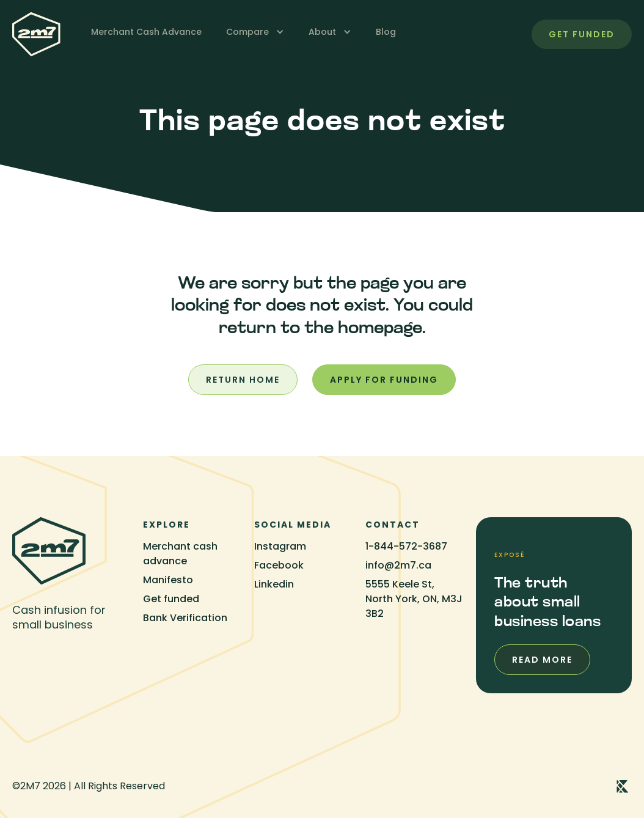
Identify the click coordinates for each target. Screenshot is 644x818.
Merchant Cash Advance (146, 32)
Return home (243, 380)
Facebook (279, 565)
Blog (386, 32)
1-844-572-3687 (406, 546)
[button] (255, 32)
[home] (36, 34)
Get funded (171, 599)
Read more (542, 660)
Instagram (280, 546)
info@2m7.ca (398, 565)
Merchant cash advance (180, 554)
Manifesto (168, 580)
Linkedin (274, 584)
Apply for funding (384, 380)
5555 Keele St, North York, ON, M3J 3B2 (414, 599)
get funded (582, 34)
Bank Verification (185, 618)
